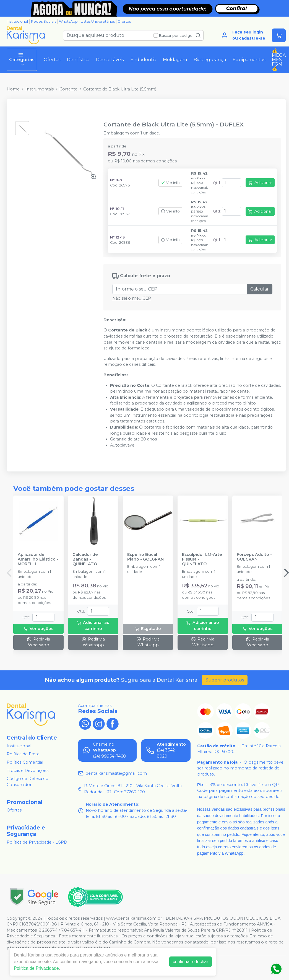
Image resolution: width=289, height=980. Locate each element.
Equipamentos (249, 60)
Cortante (68, 89)
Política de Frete (23, 754)
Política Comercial (25, 762)
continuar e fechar (191, 962)
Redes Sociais (44, 21)
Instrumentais (40, 89)
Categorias (22, 60)
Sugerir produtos (225, 680)
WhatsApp (68, 21)
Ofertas (124, 21)
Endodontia (143, 60)
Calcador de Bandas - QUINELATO (85, 559)
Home (13, 89)
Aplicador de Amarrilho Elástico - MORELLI (38, 559)
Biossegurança (210, 60)
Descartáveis (110, 60)
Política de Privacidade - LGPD (37, 842)
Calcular (260, 289)
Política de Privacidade (36, 968)
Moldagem (175, 60)
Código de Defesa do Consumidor (28, 782)
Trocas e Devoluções (28, 771)
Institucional (17, 21)
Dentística (78, 60)
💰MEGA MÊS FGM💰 (279, 60)
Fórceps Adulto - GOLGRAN (254, 557)
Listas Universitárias (98, 21)
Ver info (170, 183)
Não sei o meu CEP (132, 298)
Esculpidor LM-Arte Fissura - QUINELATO (202, 559)
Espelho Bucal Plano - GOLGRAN (145, 557)
